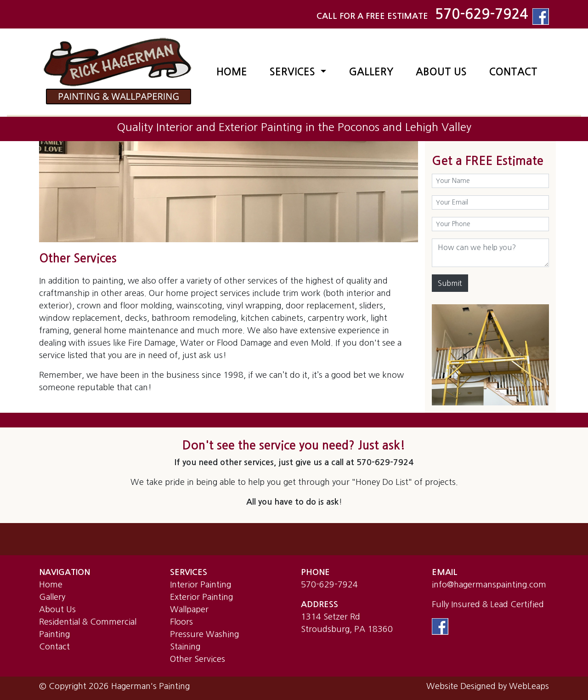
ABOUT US (441, 72)
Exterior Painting (201, 597)
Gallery (52, 597)
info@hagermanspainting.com (489, 585)
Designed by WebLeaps (505, 686)
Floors (181, 622)
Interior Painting (201, 585)
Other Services (198, 659)
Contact (54, 647)
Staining (185, 647)
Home (51, 585)
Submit (450, 283)
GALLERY (371, 72)
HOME (232, 72)
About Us (57, 609)
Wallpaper (189, 609)
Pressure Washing (204, 634)
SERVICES (294, 72)
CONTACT (513, 72)
